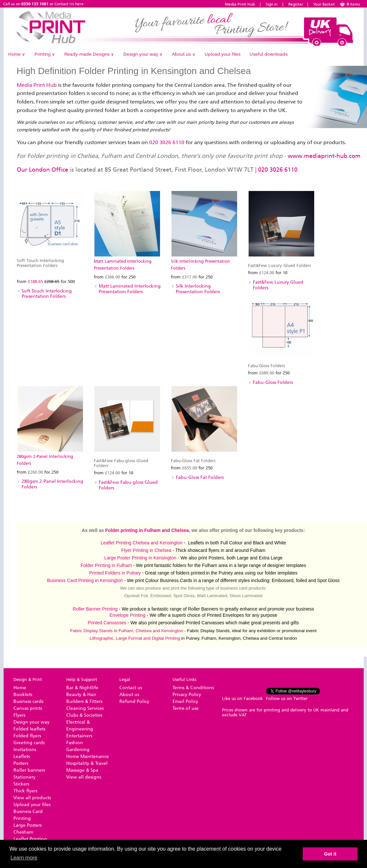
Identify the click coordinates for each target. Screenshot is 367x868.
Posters (21, 763)
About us (184, 54)
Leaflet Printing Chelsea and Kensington (142, 543)
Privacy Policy (187, 695)
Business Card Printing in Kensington (85, 580)
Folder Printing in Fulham (106, 565)
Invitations (25, 750)
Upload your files (223, 54)
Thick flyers (25, 791)
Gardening (78, 750)
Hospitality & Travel (87, 763)
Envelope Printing (128, 615)
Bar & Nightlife (82, 688)
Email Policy (185, 701)
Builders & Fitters (84, 701)
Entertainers (79, 736)
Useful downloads (269, 54)
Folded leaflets (29, 729)
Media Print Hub (240, 4)
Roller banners (29, 770)
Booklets (23, 695)
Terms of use (186, 708)
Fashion (75, 743)
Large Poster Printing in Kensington (140, 558)
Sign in (272, 4)
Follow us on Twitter (287, 698)
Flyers (19, 715)
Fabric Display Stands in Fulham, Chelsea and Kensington (127, 631)
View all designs (84, 777)
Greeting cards (29, 743)
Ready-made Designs (89, 54)
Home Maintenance (88, 756)
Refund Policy (134, 701)
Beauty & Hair (81, 695)
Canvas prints (28, 708)
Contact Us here (69, 4)
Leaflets (22, 756)
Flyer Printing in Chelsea (146, 550)
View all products (32, 798)
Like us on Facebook (242, 698)
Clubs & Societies (84, 715)
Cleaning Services (85, 708)
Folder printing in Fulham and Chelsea (147, 530)
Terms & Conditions (193, 688)
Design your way (143, 54)
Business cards (28, 701)
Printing (45, 54)
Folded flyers (27, 736)
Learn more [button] (24, 858)
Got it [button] (330, 854)
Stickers (21, 784)
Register (296, 4)
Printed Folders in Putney (115, 573)
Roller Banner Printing (95, 609)
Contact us (131, 688)
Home (17, 54)
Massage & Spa (82, 770)
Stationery (24, 777)
